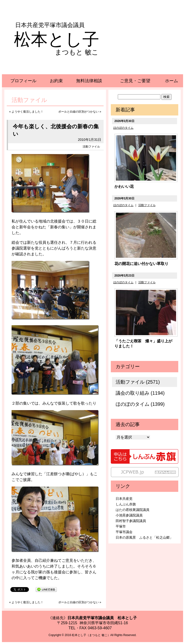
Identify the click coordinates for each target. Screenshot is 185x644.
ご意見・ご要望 (135, 81)
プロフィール (23, 81)
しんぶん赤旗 (126, 504)
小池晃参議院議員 (129, 515)
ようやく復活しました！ (27, 112)
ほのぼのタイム (123, 128)
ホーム (172, 81)
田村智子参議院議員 (131, 521)
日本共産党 (124, 499)
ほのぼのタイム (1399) (140, 404)
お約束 (56, 81)
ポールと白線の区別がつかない (79, 112)
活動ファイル (91, 147)
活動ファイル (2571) (138, 382)
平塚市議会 (124, 532)
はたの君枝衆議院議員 (132, 510)
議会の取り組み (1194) (140, 393)
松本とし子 (57, 39)
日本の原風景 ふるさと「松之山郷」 (144, 537)
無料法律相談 (89, 81)
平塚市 (121, 526)
